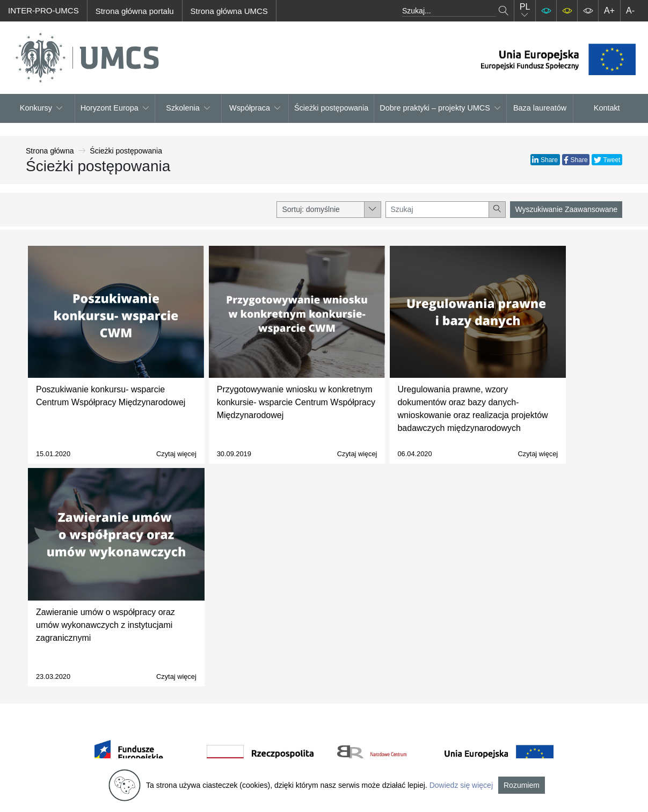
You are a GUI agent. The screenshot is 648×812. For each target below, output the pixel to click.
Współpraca (255, 108)
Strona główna (50, 151)
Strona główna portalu (135, 11)
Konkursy (41, 108)
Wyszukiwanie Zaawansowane (566, 209)
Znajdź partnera (420, 681)
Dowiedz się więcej (461, 785)
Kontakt (607, 108)
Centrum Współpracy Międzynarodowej (213, 655)
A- (630, 10)
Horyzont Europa (115, 108)
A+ (609, 10)
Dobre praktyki (418, 719)
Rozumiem (522, 785)
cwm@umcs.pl (207, 745)
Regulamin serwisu (321, 655)
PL (525, 10)
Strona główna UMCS (229, 11)
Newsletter (305, 694)
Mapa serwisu (311, 707)
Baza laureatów (540, 108)
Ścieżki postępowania (331, 108)
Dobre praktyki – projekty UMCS (440, 108)
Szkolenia (188, 108)
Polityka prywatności (323, 668)
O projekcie (306, 642)
